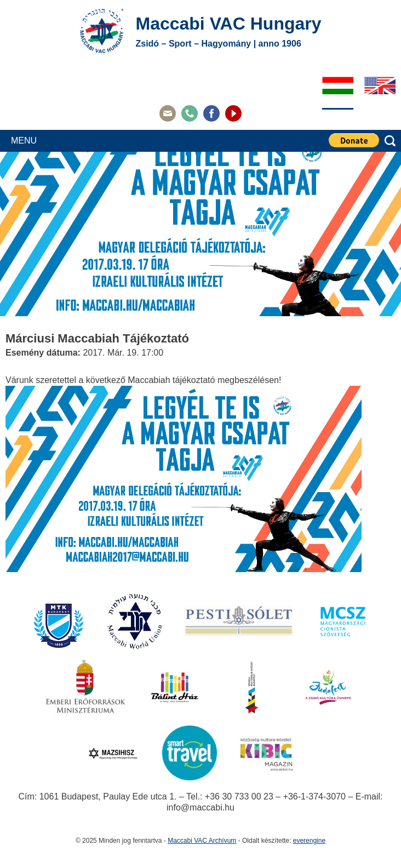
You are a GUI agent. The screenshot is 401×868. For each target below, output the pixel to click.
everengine (309, 841)
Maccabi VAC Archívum (202, 841)
